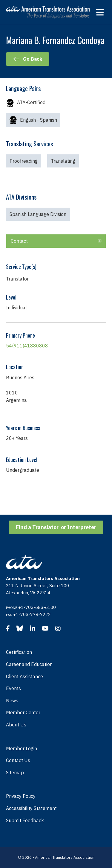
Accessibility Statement (31, 808)
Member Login (22, 748)
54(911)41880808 (27, 346)
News (12, 701)
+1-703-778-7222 (32, 614)
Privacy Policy (21, 796)
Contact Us (18, 760)
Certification (19, 652)
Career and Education (29, 664)
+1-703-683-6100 (37, 607)
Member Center (23, 712)
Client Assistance (24, 676)
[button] (99, 241)
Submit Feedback (25, 820)
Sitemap (15, 773)
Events (13, 688)
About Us (16, 725)
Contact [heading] (19, 241)
